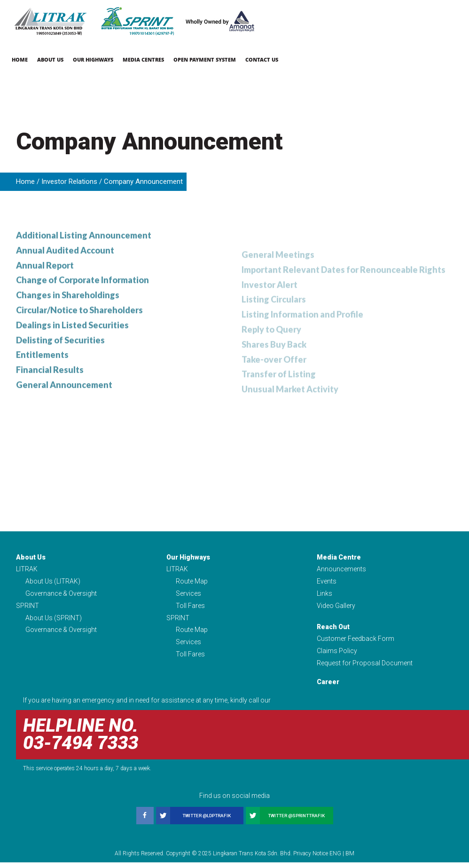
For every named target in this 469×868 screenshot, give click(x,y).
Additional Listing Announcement (84, 253)
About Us (50, 59)
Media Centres (143, 59)
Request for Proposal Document (365, 668)
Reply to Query (271, 344)
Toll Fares (190, 609)
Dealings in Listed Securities (72, 345)
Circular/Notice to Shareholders (79, 330)
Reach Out (333, 631)
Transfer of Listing (279, 390)
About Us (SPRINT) (54, 622)
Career (328, 687)
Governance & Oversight (61, 597)
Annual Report (45, 284)
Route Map (192, 585)
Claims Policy (337, 656)
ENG (335, 859)
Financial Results (50, 391)
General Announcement (64, 406)
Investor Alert (270, 298)
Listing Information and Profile (302, 329)
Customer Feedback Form (356, 643)
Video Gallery (336, 609)
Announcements (341, 572)
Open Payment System (205, 59)
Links (324, 597)
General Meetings (278, 268)
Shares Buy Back (274, 359)
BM (350, 859)
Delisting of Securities (60, 360)
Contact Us (262, 59)
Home (20, 59)
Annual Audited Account (65, 269)
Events (327, 585)
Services (188, 597)
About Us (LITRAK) (53, 585)
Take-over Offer (274, 374)
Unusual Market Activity (290, 405)
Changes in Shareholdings (68, 315)
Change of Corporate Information (82, 300)
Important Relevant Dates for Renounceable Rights (344, 283)
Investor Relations (69, 181)
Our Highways (93, 59)
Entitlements (42, 376)
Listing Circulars (274, 314)
